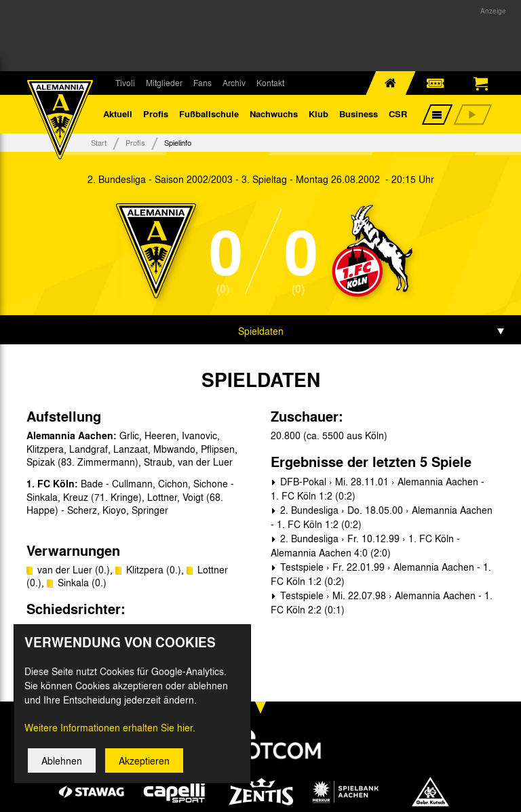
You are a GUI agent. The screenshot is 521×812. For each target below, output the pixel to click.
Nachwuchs (274, 115)
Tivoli (125, 83)
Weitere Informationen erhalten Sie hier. (110, 731)
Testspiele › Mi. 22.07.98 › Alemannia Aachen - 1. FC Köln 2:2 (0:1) (382, 605)
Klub (319, 115)
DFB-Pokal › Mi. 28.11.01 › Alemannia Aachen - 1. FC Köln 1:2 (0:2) (378, 491)
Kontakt (270, 83)
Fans (202, 83)
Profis (156, 115)
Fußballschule (209, 115)
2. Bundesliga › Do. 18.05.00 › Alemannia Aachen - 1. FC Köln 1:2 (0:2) (382, 520)
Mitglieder (164, 83)
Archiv (234, 83)
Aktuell (118, 115)
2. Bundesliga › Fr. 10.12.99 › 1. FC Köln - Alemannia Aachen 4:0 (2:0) (365, 548)
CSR (398, 115)
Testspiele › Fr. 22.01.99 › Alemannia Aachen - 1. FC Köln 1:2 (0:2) (381, 576)
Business (359, 115)
